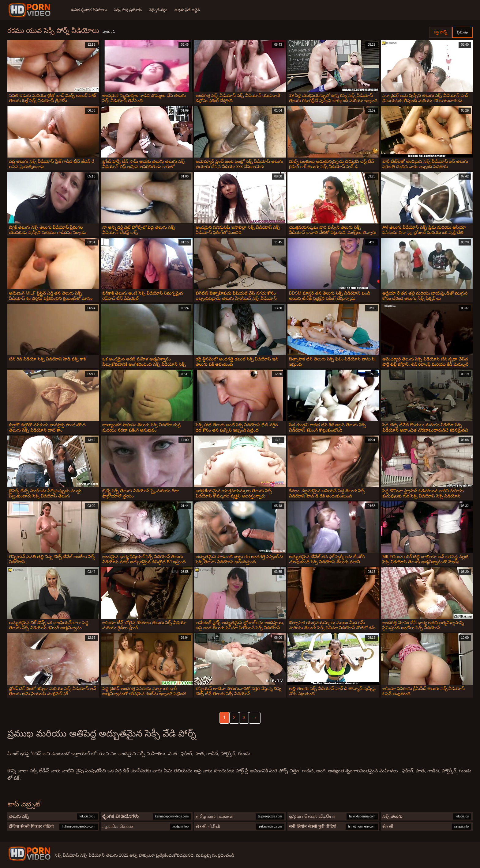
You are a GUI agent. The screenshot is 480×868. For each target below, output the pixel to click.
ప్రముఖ (462, 32)
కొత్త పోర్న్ (440, 32)
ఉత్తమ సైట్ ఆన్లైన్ (187, 10)
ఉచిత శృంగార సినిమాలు (89, 10)
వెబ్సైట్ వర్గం (158, 10)
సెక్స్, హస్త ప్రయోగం (128, 10)
